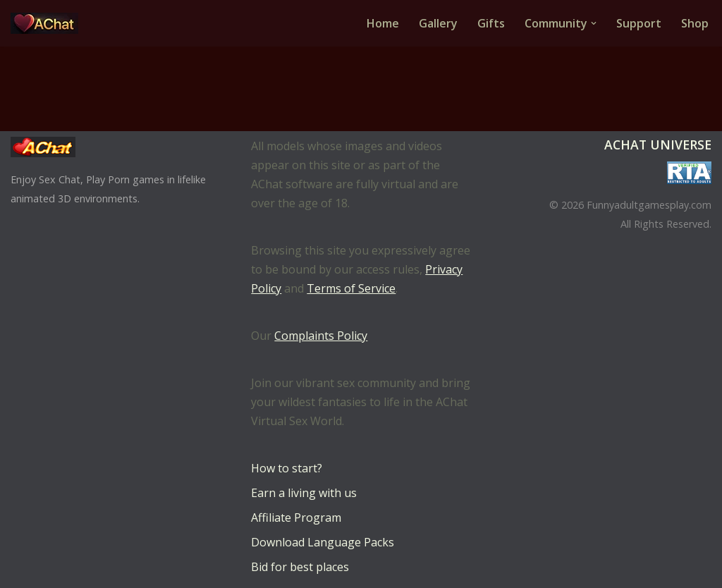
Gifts (491, 23)
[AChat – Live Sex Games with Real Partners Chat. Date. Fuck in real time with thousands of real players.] (48, 23)
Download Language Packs (323, 542)
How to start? (287, 468)
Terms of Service (351, 288)
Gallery (438, 23)
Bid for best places (300, 567)
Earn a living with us (304, 493)
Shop (695, 23)
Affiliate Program (296, 517)
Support (639, 23)
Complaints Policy (321, 336)
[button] (594, 23)
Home (383, 23)
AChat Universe (658, 145)
